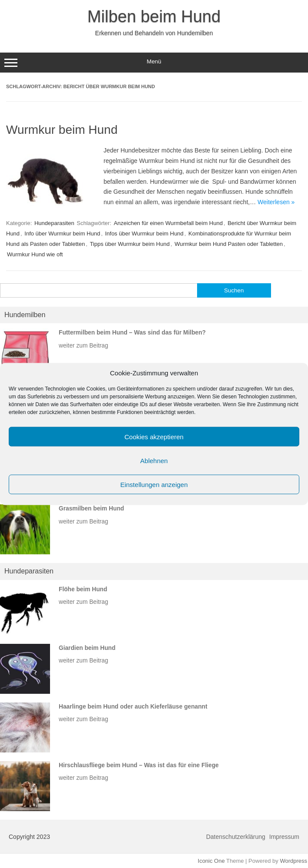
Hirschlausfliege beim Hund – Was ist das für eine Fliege (139, 765)
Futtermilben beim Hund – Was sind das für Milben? (132, 333)
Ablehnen (154, 460)
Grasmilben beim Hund (91, 509)
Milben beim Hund (154, 17)
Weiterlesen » (276, 202)
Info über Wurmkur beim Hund (62, 234)
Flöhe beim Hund (83, 589)
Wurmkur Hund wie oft (35, 254)
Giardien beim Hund (87, 648)
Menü (154, 63)
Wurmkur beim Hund (62, 130)
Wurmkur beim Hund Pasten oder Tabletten (229, 244)
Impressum (284, 837)
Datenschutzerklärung (236, 837)
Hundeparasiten (54, 223)
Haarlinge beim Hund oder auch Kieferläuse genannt (133, 707)
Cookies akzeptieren (154, 436)
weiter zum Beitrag (84, 346)
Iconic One (211, 861)
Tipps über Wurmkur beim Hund (130, 244)
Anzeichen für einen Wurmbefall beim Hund (168, 223)
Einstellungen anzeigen (154, 484)
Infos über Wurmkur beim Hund (144, 234)
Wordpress (293, 861)
